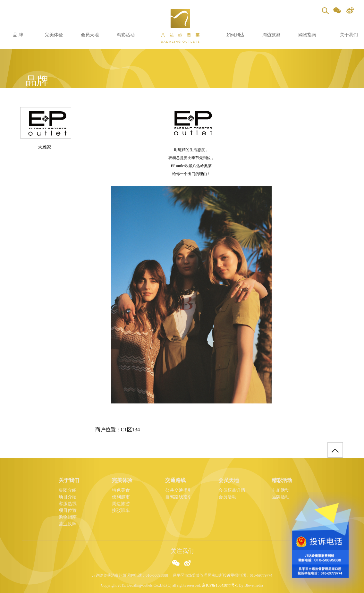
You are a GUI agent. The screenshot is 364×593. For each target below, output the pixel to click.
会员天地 (90, 35)
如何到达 (235, 35)
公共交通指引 (179, 490)
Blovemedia (254, 585)
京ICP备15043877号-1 (220, 585)
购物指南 (307, 35)
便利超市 (121, 497)
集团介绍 (68, 490)
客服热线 (68, 504)
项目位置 (68, 510)
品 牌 (18, 35)
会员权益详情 (232, 490)
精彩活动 (126, 35)
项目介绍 (68, 497)
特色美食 (121, 490)
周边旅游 (271, 35)
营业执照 (68, 524)
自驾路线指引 (179, 497)
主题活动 (281, 490)
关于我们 (349, 35)
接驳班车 (121, 510)
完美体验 (54, 35)
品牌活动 (281, 497)
